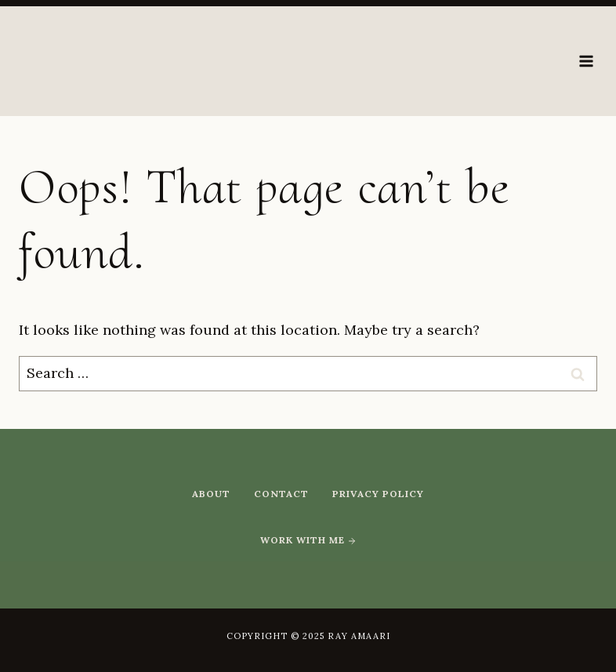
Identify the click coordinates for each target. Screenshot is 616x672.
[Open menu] (586, 61)
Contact (281, 494)
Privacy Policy (378, 494)
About (211, 494)
